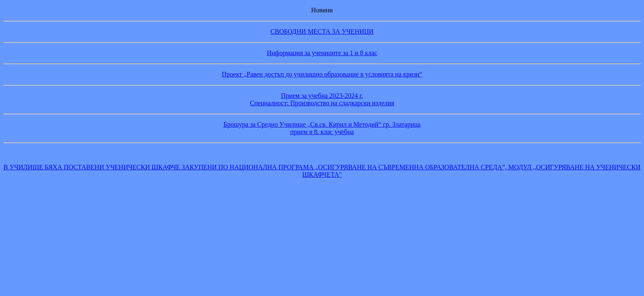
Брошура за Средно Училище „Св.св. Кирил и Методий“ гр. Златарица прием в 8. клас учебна (322, 128)
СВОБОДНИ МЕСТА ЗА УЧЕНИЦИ (322, 31)
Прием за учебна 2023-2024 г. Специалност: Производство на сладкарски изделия (322, 99)
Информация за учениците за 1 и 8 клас (322, 53)
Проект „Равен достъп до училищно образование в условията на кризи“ (322, 74)
